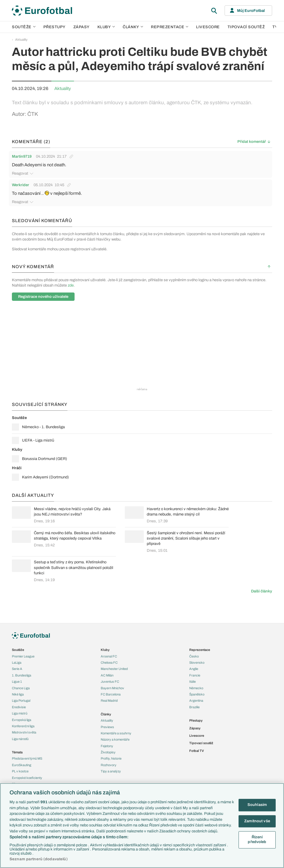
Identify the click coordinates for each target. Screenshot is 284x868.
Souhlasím (257, 805)
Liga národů (20, 739)
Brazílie (194, 707)
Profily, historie (111, 758)
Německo (196, 688)
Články (106, 714)
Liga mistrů (20, 713)
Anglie (194, 669)
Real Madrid (109, 701)
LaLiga (17, 663)
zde (71, 285)
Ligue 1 (17, 682)
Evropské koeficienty (27, 778)
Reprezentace (170, 27)
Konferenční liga (23, 726)
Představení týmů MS (27, 758)
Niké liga (18, 694)
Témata (17, 752)
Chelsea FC (109, 663)
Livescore (208, 27)
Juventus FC (110, 682)
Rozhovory (109, 765)
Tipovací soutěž (246, 27)
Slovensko (197, 663)
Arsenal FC (109, 656)
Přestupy (55, 27)
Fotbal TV (197, 751)
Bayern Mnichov (112, 688)
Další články (262, 591)
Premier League (23, 656)
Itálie (193, 682)
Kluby (106, 27)
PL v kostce (20, 771)
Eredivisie (19, 707)
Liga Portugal (21, 701)
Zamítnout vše (257, 821)
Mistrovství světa (24, 732)
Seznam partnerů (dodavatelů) (39, 859)
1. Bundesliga (22, 675)
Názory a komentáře (115, 739)
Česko (194, 656)
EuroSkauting (22, 765)
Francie (195, 675)
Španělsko (197, 694)
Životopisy (108, 752)
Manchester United (114, 669)
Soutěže (24, 27)
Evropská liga (22, 720)
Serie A (17, 669)
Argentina (196, 701)
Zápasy (82, 27)
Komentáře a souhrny (116, 733)
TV (275, 27)
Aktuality (21, 39)
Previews (107, 727)
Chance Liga (21, 688)
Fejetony (107, 746)
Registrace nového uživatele (43, 297)
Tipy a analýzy (111, 771)
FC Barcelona (111, 694)
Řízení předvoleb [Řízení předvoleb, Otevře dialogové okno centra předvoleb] (257, 840)
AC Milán (107, 675)
